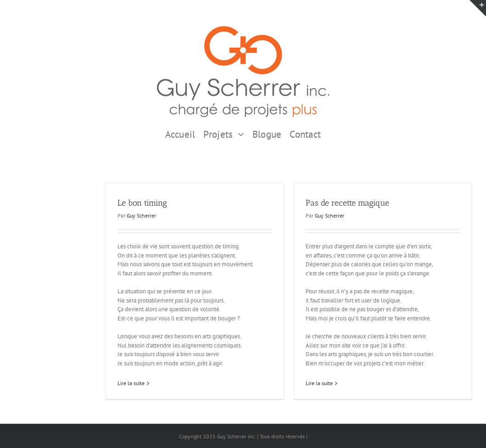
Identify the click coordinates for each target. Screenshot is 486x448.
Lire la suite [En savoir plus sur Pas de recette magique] (319, 383)
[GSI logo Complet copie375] (243, 29)
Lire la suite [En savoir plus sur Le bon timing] (131, 383)
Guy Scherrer (141, 216)
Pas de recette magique (347, 203)
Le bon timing (142, 203)
